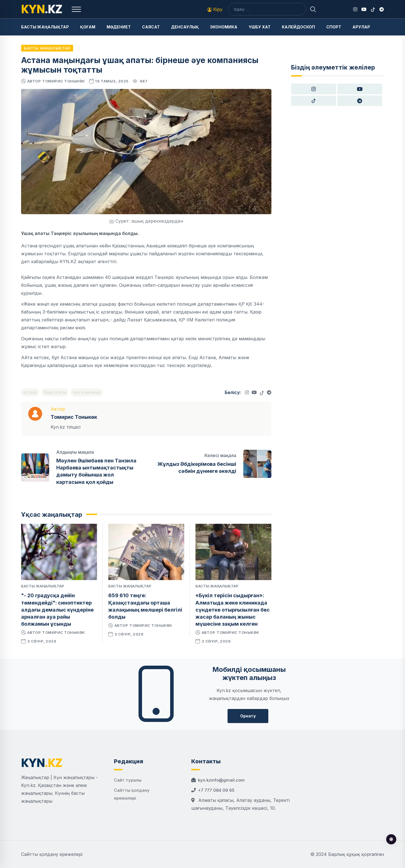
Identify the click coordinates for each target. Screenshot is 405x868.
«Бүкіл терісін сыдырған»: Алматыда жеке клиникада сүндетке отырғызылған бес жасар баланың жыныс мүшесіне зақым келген (233, 610)
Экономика (224, 27)
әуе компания (87, 392)
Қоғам (88, 27)
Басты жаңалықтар (45, 27)
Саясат (151, 27)
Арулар (361, 27)
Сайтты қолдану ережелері (52, 854)
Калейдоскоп (298, 27)
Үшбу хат (260, 27)
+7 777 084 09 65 (216, 790)
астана (30, 392)
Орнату (248, 716)
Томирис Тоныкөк (64, 81)
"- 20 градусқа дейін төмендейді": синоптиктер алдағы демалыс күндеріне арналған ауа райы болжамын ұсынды (57, 610)
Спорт (334, 27)
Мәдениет (119, 27)
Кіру (215, 9)
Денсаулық (185, 27)
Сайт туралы (128, 780)
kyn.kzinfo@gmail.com (221, 780)
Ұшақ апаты (55, 392)
